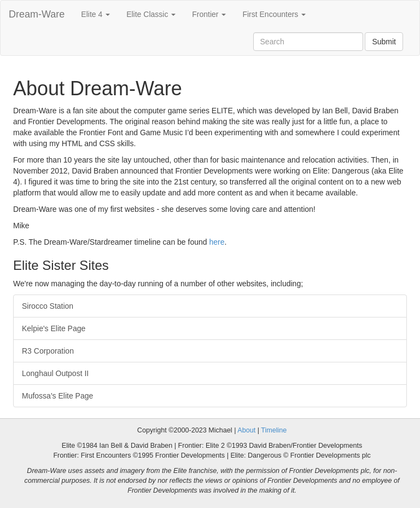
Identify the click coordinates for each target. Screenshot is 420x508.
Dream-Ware (37, 14)
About (246, 430)
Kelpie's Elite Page (54, 328)
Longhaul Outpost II (55, 373)
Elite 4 (95, 14)
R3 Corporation (48, 351)
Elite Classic (151, 14)
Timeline (274, 430)
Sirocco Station (48, 306)
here (217, 242)
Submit (384, 42)
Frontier (209, 14)
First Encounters (274, 14)
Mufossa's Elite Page (57, 396)
